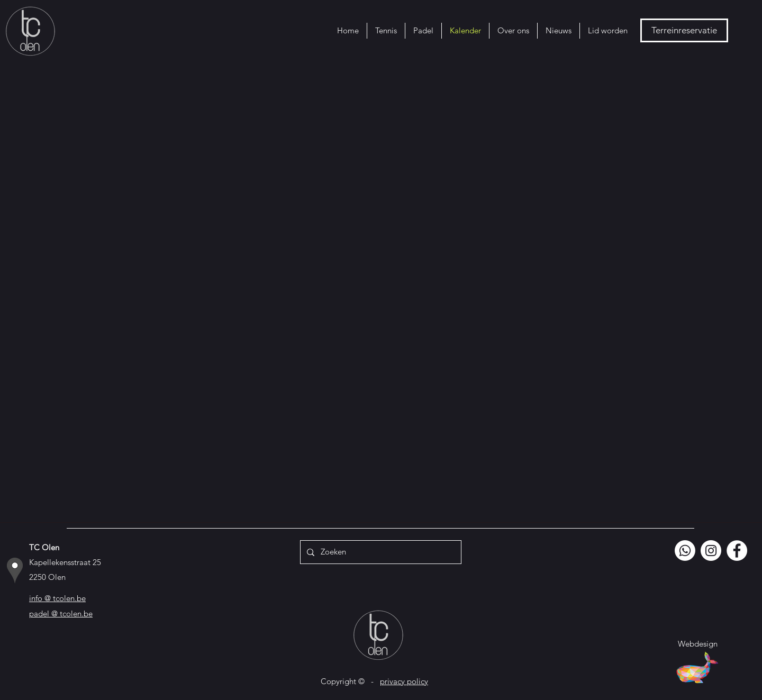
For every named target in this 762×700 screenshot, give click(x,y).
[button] (386, 31)
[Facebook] (737, 551)
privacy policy (404, 681)
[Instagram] (711, 551)
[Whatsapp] (685, 551)
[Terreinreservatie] (684, 30)
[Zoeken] (380, 552)
